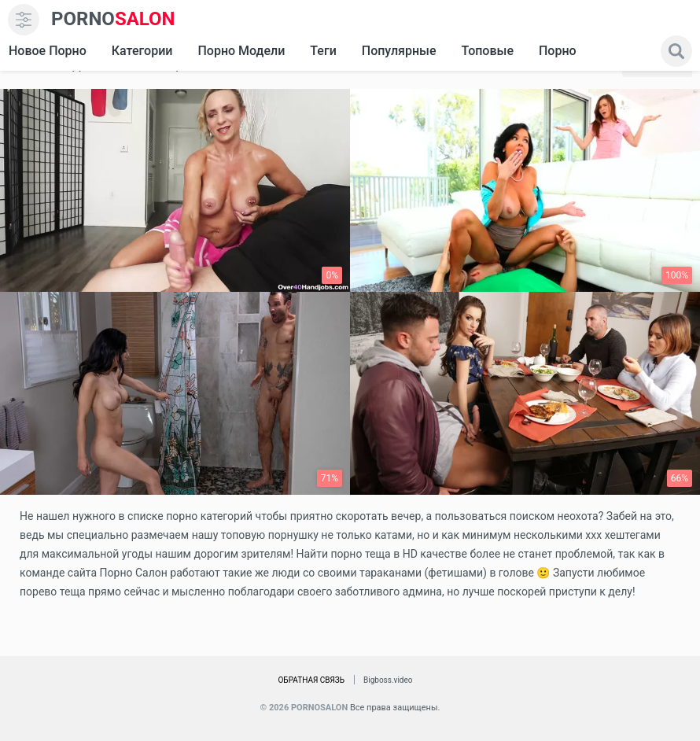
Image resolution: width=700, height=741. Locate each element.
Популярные (399, 51)
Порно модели (241, 51)
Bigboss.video (388, 680)
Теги (323, 51)
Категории (142, 51)
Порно (558, 51)
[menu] (24, 20)
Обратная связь (311, 680)
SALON (113, 19)
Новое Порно (48, 51)
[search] (676, 51)
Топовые (487, 51)
